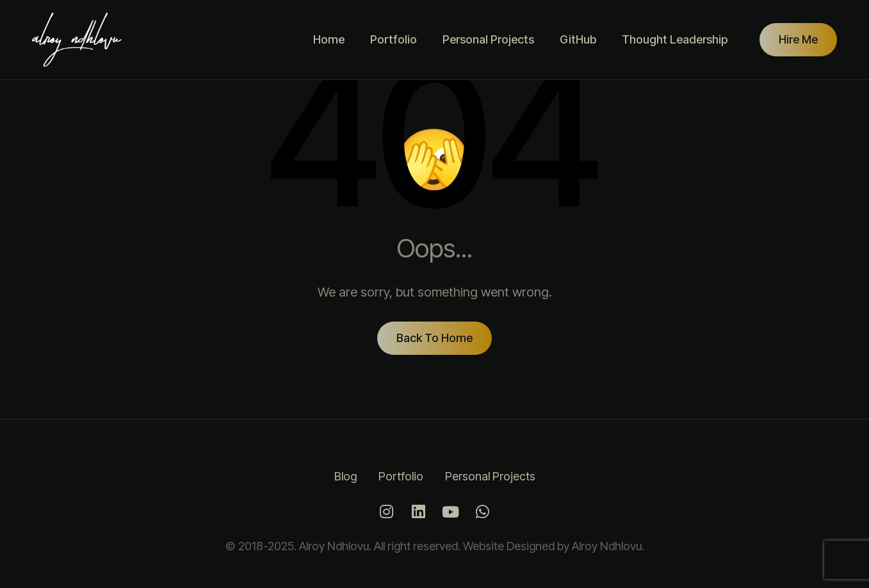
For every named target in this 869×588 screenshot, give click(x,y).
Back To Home (434, 338)
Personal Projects (488, 39)
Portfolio (394, 39)
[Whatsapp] (483, 512)
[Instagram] (387, 512)
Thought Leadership (675, 39)
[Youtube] (451, 512)
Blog (345, 476)
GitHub (578, 39)
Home (329, 39)
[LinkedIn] (419, 512)
